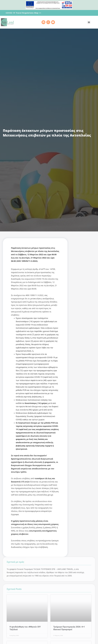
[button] (89, 22)
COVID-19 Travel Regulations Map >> (23, 13)
